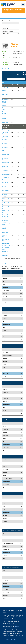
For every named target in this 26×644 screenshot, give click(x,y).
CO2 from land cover (5, 220)
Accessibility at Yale (8, 640)
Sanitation (5, 105)
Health (5, 85)
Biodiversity (6, 130)
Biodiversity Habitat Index (6, 163)
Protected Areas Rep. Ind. (5, 149)
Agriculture (6, 243)
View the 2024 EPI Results (13, 11)
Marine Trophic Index (6, 187)
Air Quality (5, 88)
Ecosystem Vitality (6, 126)
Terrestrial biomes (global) (5, 138)
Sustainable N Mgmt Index (6, 247)
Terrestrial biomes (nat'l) (6, 133)
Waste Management (6, 119)
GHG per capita (5, 228)
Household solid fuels (5, 94)
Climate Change (5, 195)
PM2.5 (4, 90)
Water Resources (5, 251)
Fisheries (5, 180)
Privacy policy (18, 640)
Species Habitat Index (6, 154)
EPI (3, 82)
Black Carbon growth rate (6, 216)
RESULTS (5, 23)
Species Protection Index (5, 158)
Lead (4, 116)
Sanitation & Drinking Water (6, 101)
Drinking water (5, 108)
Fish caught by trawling (5, 191)
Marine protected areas (5, 143)
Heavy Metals (4, 113)
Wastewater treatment (6, 255)
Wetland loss (6, 177)
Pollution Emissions (5, 232)
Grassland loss (6, 175)
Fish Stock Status (5, 183)
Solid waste (5, 123)
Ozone (4, 97)
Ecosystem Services (5, 167)
